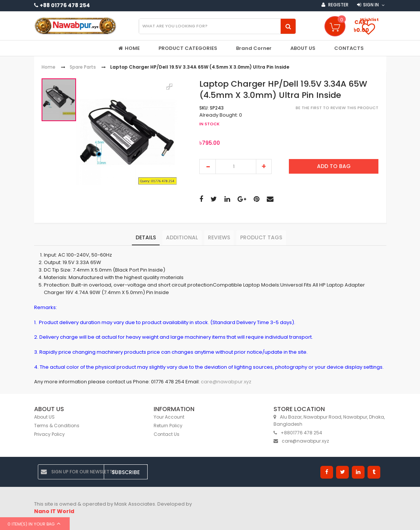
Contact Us (167, 434)
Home (49, 67)
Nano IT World (54, 511)
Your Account (169, 417)
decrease (208, 167)
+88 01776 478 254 (65, 5)
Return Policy (168, 426)
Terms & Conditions (57, 426)
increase (264, 167)
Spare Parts (83, 67)
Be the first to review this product (337, 108)
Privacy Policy (49, 434)
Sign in (371, 5)
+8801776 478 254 (298, 433)
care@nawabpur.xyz (226, 382)
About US (44, 417)
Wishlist (369, 20)
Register (338, 5)
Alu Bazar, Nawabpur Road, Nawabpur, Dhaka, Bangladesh (329, 420)
